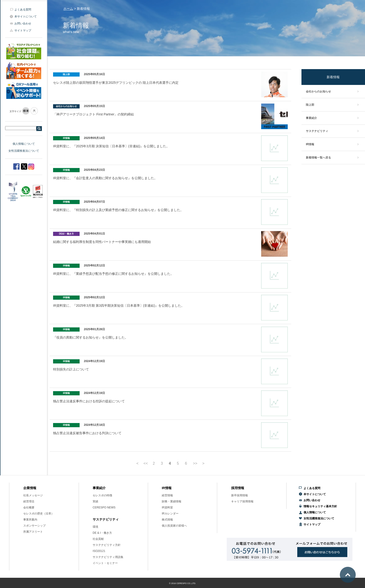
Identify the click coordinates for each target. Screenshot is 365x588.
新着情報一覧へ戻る (318, 158)
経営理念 (29, 501)
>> (195, 464)
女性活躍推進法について (24, 151)
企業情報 (30, 488)
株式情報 (167, 520)
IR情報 (310, 144)
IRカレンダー (170, 514)
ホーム (68, 9)
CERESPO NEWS (104, 507)
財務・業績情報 (172, 501)
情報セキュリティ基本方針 (320, 506)
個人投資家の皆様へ (174, 526)
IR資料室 (167, 507)
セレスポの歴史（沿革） (39, 514)
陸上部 (310, 105)
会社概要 (29, 507)
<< (146, 464)
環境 (95, 527)
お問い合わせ (23, 24)
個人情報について (24, 144)
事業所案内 (30, 520)
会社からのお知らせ (318, 91)
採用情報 (238, 488)
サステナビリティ (317, 131)
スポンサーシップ (34, 526)
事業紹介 (311, 118)
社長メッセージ (33, 495)
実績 (95, 501)
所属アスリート (33, 532)
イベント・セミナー (105, 563)
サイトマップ (23, 30)
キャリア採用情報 (242, 501)
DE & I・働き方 (102, 533)
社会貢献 (98, 539)
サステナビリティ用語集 (108, 557)
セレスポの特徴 (102, 495)
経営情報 (167, 495)
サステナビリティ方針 (107, 545)
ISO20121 (99, 551)
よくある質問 (23, 10)
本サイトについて (26, 17)
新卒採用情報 (240, 495)
